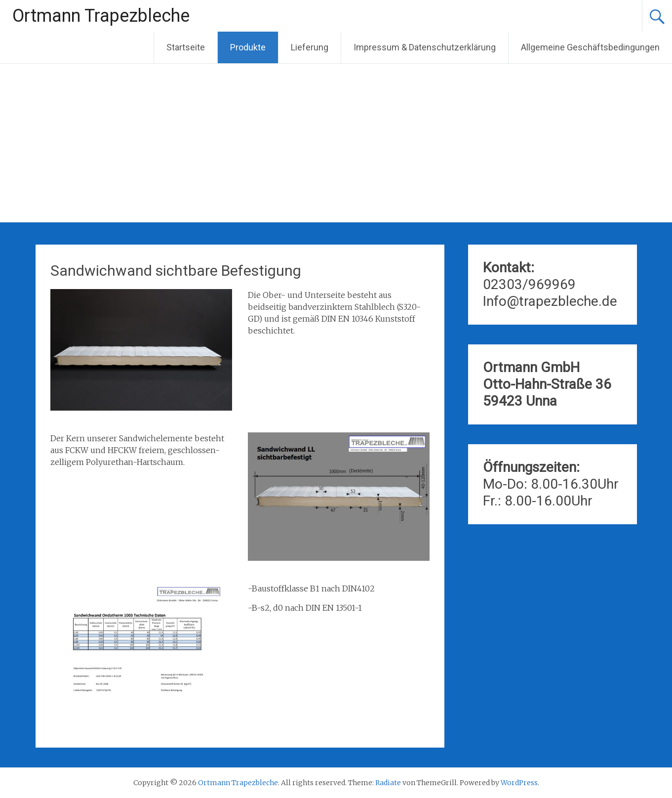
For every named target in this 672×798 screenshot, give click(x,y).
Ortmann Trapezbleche (101, 16)
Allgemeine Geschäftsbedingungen (590, 47)
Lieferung (310, 47)
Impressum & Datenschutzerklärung (425, 47)
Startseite (186, 47)
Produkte (248, 47)
